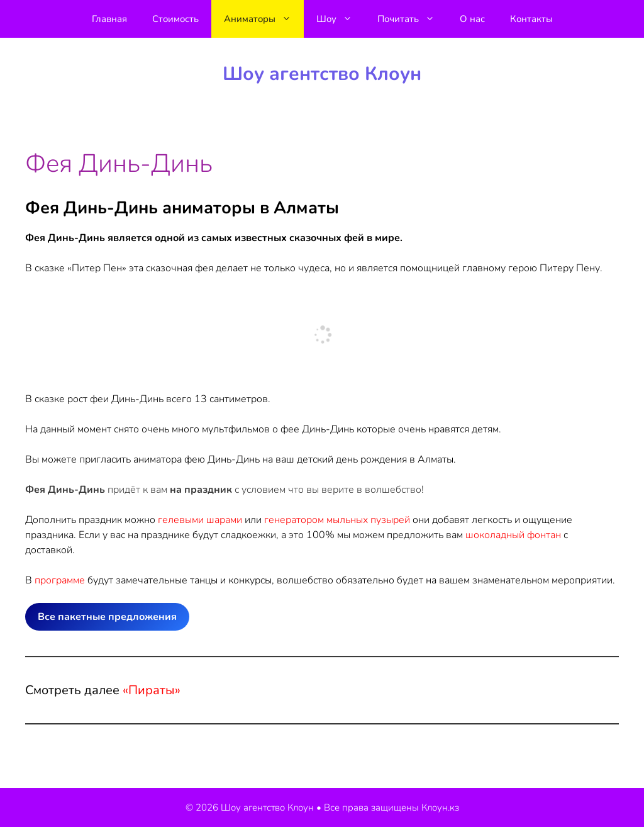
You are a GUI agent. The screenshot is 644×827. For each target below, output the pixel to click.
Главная (109, 19)
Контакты (531, 19)
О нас (472, 19)
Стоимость (175, 19)
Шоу (341, 19)
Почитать (412, 19)
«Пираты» (152, 690)
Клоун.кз (440, 807)
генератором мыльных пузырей (337, 520)
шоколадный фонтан (513, 535)
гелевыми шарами (200, 520)
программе (60, 580)
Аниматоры (264, 19)
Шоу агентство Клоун (322, 74)
